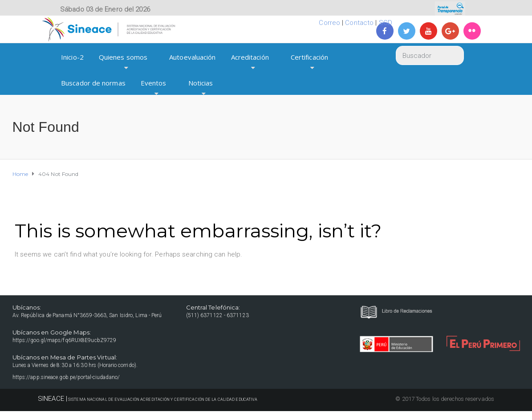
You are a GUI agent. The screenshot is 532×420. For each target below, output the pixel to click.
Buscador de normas (93, 83)
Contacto (359, 23)
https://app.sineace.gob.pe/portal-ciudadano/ (66, 377)
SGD (386, 23)
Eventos (154, 83)
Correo (329, 23)
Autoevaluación (192, 57)
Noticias (201, 83)
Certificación (309, 57)
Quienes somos (123, 57)
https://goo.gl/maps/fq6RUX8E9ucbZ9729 (65, 340)
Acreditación (250, 57)
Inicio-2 (72, 57)
